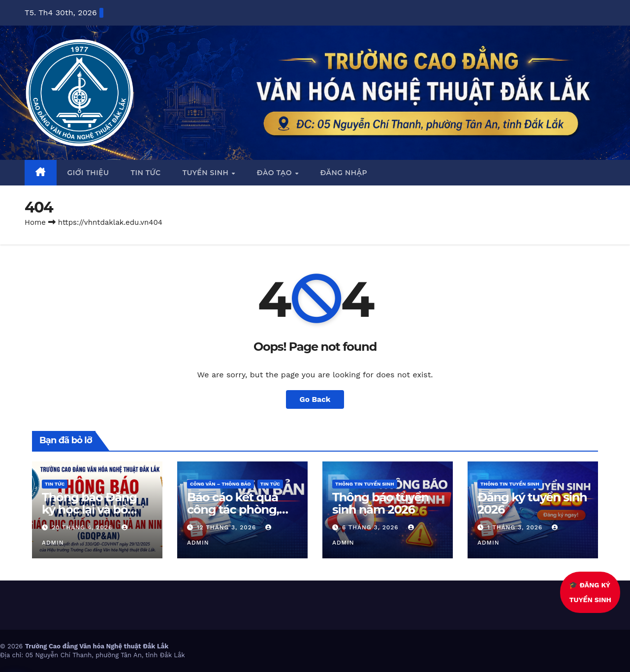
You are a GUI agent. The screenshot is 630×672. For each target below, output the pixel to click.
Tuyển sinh (207, 173)
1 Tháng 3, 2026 (516, 527)
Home (35, 222)
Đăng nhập (344, 173)
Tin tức (146, 173)
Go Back (315, 399)
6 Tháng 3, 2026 (372, 527)
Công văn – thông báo (220, 484)
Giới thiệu (88, 173)
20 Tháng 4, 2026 (83, 527)
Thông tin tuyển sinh (365, 484)
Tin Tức (55, 484)
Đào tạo (276, 173)
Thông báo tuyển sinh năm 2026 (380, 503)
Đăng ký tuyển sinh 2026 (532, 503)
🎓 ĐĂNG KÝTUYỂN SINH (586, 592)
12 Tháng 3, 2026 (228, 527)
